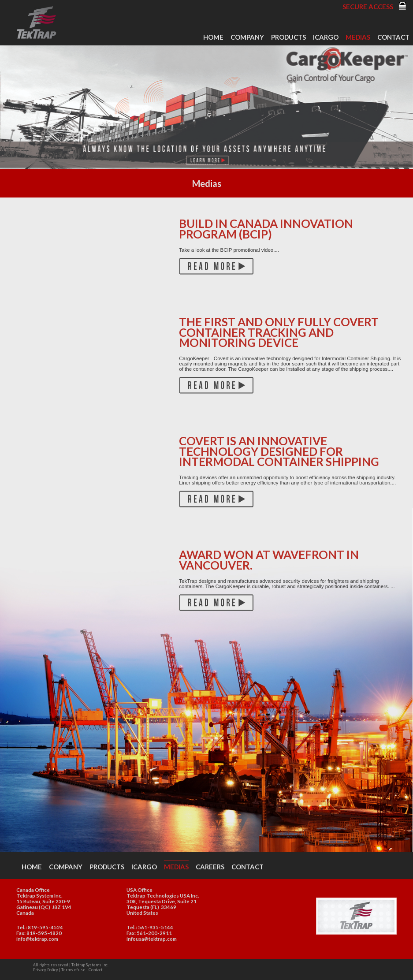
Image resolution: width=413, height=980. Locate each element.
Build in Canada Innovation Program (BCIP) (266, 229)
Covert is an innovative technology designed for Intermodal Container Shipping (279, 451)
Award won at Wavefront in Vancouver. (269, 560)
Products (288, 37)
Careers (210, 867)
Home (213, 37)
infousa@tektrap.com (152, 939)
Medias (358, 37)
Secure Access (368, 7)
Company (247, 37)
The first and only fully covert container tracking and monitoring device (279, 332)
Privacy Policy (46, 970)
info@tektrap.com (37, 939)
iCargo (326, 37)
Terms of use (73, 970)
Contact (393, 37)
